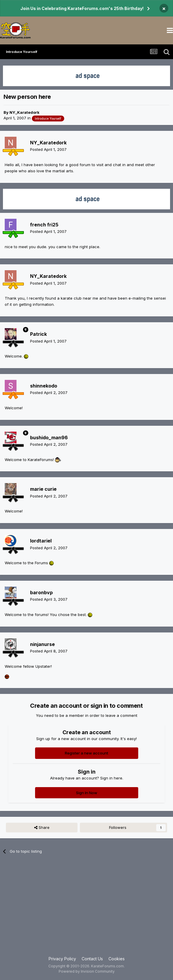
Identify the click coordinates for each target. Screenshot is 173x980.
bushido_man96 (49, 438)
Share (42, 827)
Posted (48, 149)
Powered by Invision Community (87, 971)
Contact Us (92, 959)
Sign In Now (87, 793)
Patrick (38, 334)
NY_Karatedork (24, 112)
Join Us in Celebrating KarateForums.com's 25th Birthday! (82, 8)
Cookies (117, 959)
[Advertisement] (86, 909)
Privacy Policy (62, 959)
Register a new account (86, 753)
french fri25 (44, 225)
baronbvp (41, 592)
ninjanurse (42, 644)
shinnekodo (44, 386)
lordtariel (41, 541)
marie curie (43, 489)
